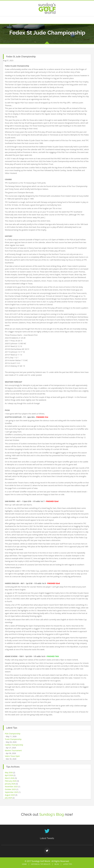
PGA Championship (13, 734)
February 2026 (11, 781)
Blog (57, 864)
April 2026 (9, 775)
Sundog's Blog (52, 814)
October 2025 (10, 789)
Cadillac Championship (14, 745)
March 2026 (10, 778)
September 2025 (12, 792)
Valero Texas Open (12, 756)
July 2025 (9, 798)
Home (24, 864)
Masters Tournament (13, 750)
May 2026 (9, 772)
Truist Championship (13, 739)
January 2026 (10, 784)
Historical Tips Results (41, 864)
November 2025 (11, 787)
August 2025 (10, 795)
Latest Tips (68, 864)
